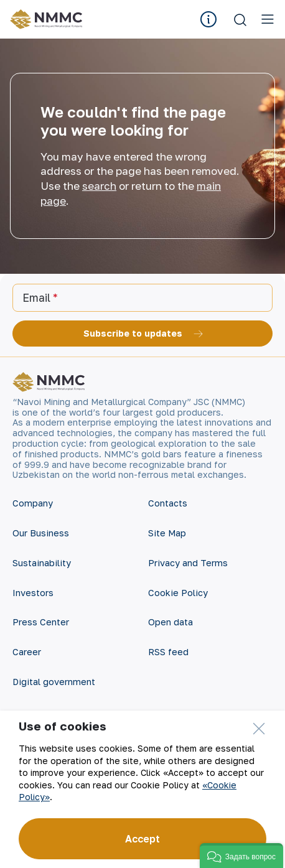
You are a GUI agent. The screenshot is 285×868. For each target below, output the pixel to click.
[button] (241, 856)
